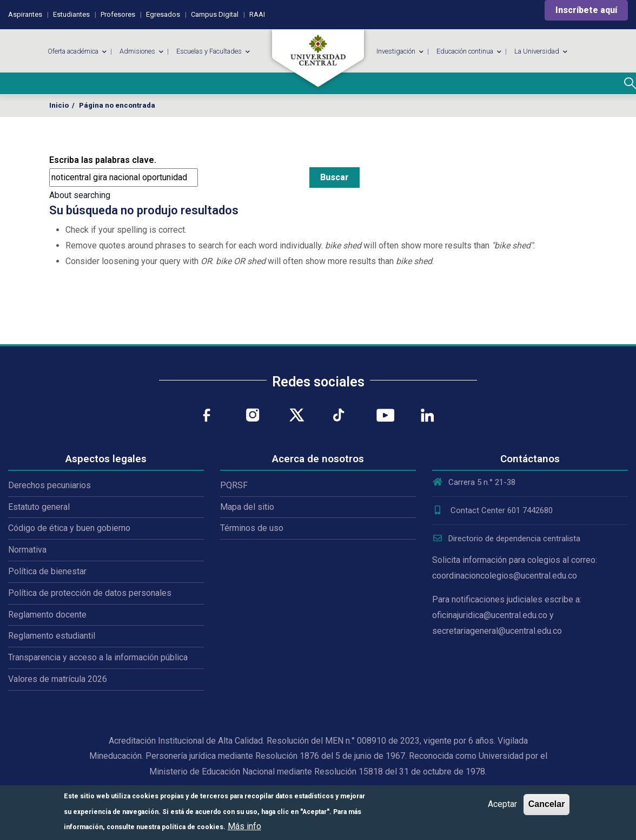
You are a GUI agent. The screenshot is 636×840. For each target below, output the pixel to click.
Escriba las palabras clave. (103, 160)
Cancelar (547, 804)
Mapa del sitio (247, 507)
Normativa (27, 550)
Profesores (118, 14)
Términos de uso (252, 528)
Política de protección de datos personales (90, 593)
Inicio (59, 105)
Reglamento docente (47, 615)
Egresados (163, 14)
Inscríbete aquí (586, 10)
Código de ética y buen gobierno (69, 528)
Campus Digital (215, 14)
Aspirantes (25, 14)
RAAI (257, 14)
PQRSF (234, 485)
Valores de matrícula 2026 (58, 679)
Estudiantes (71, 14)
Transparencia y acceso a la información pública (98, 657)
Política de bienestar (47, 571)
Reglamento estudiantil (52, 636)
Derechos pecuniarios (49, 485)
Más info (244, 826)
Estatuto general (39, 507)
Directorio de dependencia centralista (506, 539)
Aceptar (502, 804)
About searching (80, 195)
